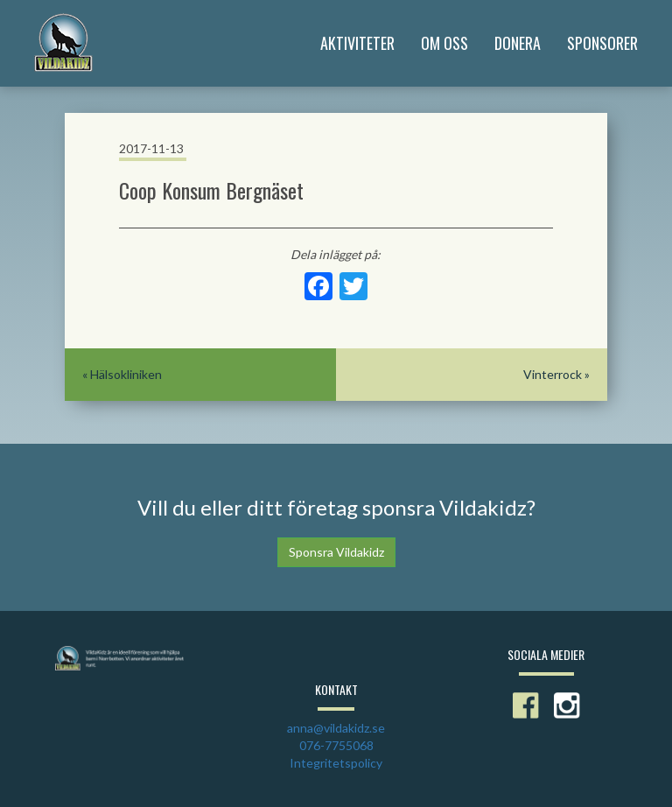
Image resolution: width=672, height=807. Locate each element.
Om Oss (444, 43)
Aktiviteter (357, 43)
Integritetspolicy (336, 763)
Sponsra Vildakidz (336, 552)
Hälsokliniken (126, 374)
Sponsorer (602, 43)
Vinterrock (553, 374)
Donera (518, 43)
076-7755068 (336, 745)
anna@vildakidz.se (336, 728)
